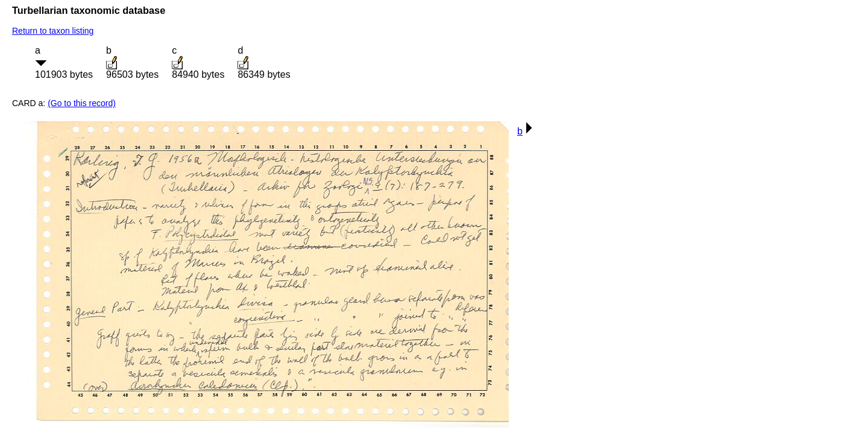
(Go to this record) (82, 103)
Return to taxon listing (53, 31)
